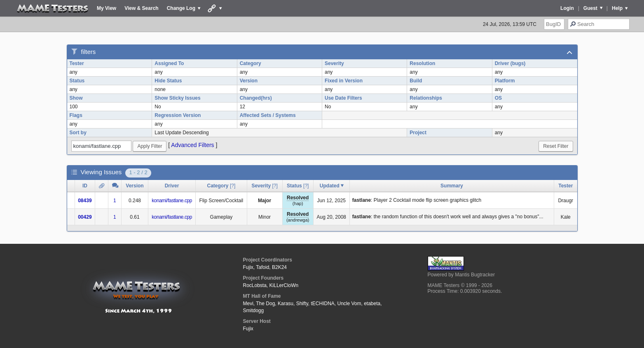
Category (251, 63)
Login (567, 8)
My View (107, 8)
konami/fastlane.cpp (172, 201)
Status (77, 81)
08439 (85, 201)
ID (85, 186)
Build (416, 81)
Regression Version (178, 115)
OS (498, 98)
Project (418, 133)
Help (617, 8)
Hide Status (168, 81)
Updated (330, 186)
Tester (77, 63)
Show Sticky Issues (177, 98)
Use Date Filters (343, 98)
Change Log (181, 8)
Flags (76, 115)
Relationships (426, 98)
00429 (85, 217)
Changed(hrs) (256, 98)
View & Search (142, 8)
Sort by (78, 133)
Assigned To (169, 63)
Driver (172, 186)
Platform (505, 81)
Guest (590, 8)
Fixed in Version (344, 81)
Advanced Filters (192, 145)
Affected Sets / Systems (268, 115)
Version (249, 81)
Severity (334, 63)
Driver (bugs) (510, 63)
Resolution (422, 63)
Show (76, 98)
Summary (452, 186)
